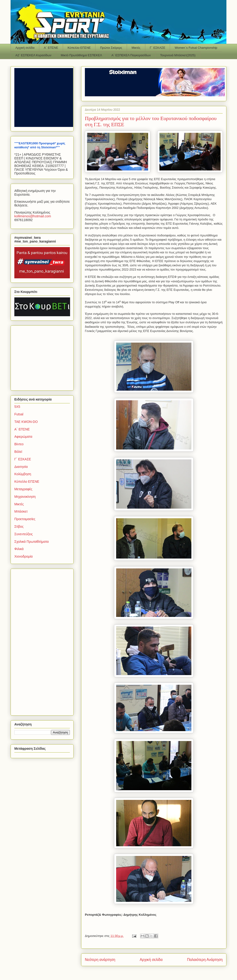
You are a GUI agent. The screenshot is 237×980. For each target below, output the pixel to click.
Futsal (19, 414)
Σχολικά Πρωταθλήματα (32, 542)
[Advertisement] (44, 357)
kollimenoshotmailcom (33, 216)
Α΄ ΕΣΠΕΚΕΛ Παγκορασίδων (131, 55)
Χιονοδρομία (24, 556)
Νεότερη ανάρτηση (100, 960)
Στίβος (19, 526)
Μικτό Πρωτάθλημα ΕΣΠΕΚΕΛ (81, 55)
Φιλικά (19, 549)
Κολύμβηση (23, 474)
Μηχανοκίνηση (25, 497)
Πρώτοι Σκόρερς (111, 48)
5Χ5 (17, 407)
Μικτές (136, 48)
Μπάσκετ (21, 511)
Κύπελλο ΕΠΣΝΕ (79, 48)
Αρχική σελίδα (25, 48)
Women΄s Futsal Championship (196, 48)
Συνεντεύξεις (24, 534)
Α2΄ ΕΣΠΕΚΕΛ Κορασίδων (34, 55)
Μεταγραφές (23, 489)
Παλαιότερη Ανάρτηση (205, 960)
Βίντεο (19, 444)
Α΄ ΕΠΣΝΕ (51, 48)
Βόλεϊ (18, 452)
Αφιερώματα (23, 437)
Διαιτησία (21, 467)
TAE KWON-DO (26, 422)
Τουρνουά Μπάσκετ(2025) (178, 55)
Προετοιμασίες (25, 519)
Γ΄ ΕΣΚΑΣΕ (158, 48)
